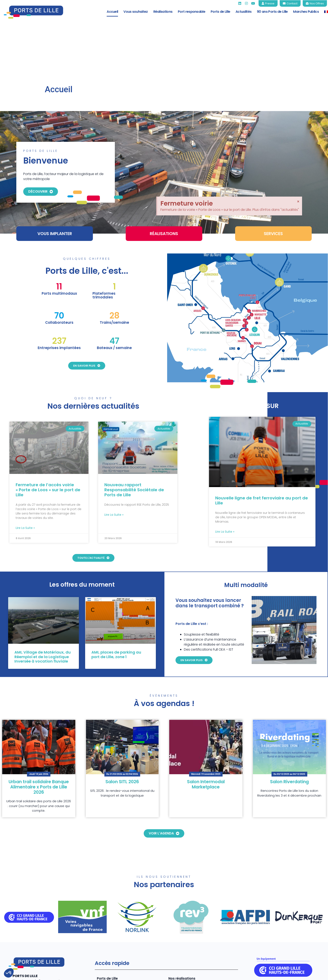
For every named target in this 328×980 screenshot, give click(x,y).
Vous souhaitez (136, 12)
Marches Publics (306, 12)
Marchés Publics (182, 946)
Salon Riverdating (289, 735)
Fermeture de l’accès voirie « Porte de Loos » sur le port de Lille (48, 444)
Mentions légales (225, 974)
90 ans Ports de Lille (272, 12)
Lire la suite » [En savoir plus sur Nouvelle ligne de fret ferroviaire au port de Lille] (225, 485)
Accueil (112, 12)
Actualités (243, 12)
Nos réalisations (182, 932)
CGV (298, 974)
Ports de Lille (220, 12)
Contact (316, 974)
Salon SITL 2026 (122, 735)
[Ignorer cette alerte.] (298, 139)
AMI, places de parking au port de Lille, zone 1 (116, 608)
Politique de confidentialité (266, 974)
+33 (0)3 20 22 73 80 (29, 950)
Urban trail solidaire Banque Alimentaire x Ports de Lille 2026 (39, 740)
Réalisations (163, 12)
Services (104, 939)
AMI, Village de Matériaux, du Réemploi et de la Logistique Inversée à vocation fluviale (43, 610)
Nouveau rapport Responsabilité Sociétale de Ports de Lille (134, 444)
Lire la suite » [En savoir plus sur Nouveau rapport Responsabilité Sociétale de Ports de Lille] (114, 468)
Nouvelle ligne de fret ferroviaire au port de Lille (262, 454)
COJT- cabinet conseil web (76, 974)
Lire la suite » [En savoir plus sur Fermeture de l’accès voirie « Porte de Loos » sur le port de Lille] (25, 482)
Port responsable (192, 12)
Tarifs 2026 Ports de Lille (188, 939)
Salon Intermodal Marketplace (206, 738)
